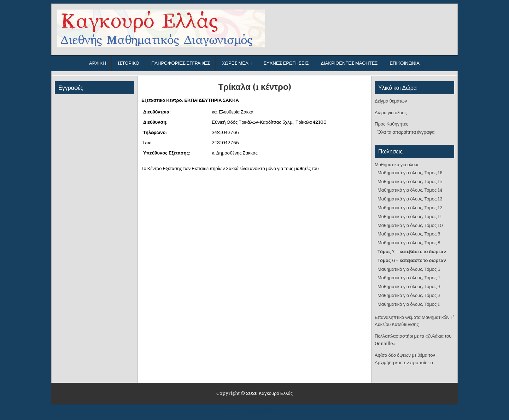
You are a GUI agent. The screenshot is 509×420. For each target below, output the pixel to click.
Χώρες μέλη (237, 63)
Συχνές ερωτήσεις (286, 63)
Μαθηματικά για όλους (397, 165)
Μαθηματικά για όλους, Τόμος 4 (409, 278)
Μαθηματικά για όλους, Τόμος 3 (409, 287)
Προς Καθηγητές (391, 124)
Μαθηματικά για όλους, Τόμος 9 (409, 234)
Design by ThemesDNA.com (255, 411)
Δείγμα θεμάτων (391, 101)
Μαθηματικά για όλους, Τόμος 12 (410, 208)
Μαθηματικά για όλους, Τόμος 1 (409, 304)
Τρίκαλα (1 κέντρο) (254, 86)
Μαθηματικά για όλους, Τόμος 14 (410, 190)
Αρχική (98, 63)
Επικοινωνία (404, 63)
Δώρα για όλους (391, 113)
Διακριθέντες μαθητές (349, 63)
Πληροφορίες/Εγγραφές (181, 63)
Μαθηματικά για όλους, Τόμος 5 (409, 269)
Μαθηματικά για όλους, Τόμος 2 (409, 295)
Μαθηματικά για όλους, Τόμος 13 (410, 199)
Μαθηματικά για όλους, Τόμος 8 (409, 243)
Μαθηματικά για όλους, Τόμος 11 (410, 217)
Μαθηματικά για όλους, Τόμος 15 (410, 182)
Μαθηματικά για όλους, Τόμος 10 (410, 225)
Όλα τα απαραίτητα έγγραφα (406, 132)
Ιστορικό (129, 63)
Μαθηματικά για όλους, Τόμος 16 (410, 173)
